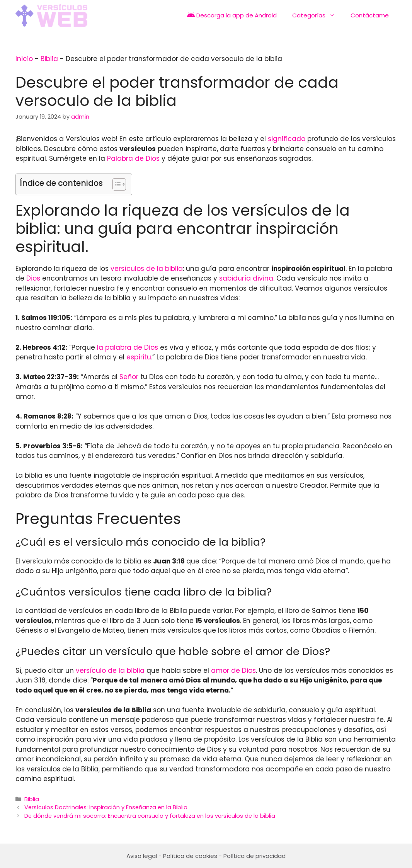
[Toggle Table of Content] (115, 184)
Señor (129, 377)
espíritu (139, 357)
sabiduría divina (246, 278)
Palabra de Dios (133, 158)
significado (287, 139)
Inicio (24, 59)
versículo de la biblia (110, 671)
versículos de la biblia (147, 269)
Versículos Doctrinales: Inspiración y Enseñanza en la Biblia (106, 807)
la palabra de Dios (128, 347)
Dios (33, 278)
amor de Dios (233, 671)
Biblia (49, 59)
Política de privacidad (255, 856)
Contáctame (370, 15)
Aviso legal (142, 856)
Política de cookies (190, 856)
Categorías (318, 15)
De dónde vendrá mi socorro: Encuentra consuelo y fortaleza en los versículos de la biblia (150, 816)
